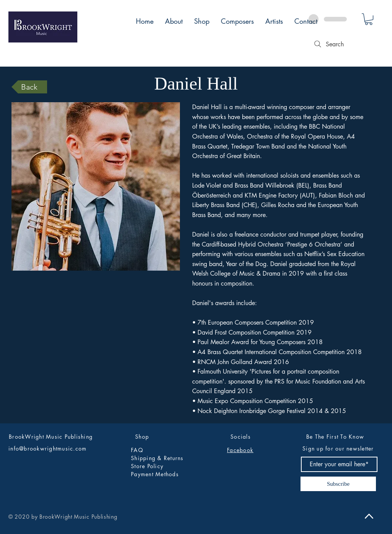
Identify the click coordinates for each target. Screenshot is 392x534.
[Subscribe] (338, 484)
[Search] (328, 44)
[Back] (29, 87)
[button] (369, 19)
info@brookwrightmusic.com (48, 448)
